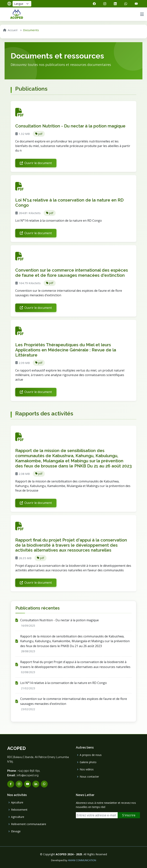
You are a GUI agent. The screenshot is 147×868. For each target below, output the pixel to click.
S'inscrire (129, 815)
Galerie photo (88, 762)
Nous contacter (89, 777)
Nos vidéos (87, 769)
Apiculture (17, 802)
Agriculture (18, 817)
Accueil (10, 30)
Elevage (16, 831)
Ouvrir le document (36, 163)
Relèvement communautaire (29, 824)
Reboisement (19, 810)
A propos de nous (91, 755)
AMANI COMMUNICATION (82, 860)
